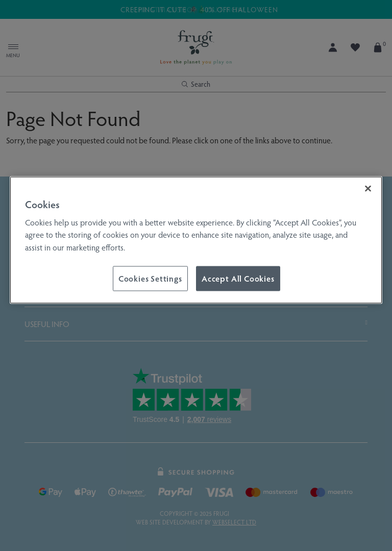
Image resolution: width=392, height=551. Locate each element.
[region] (196, 240)
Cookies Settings (150, 278)
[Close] (368, 189)
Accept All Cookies (238, 278)
